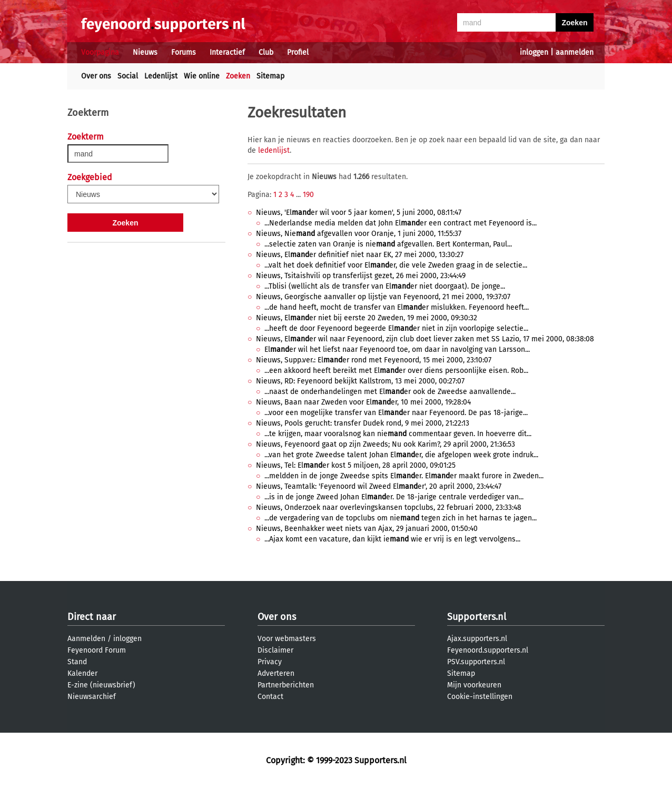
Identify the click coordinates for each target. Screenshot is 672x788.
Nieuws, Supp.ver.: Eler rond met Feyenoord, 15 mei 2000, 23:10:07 (374, 360)
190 (308, 195)
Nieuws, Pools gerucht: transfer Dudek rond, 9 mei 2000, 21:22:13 (363, 423)
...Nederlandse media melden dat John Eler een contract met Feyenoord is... (401, 223)
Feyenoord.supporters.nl (488, 650)
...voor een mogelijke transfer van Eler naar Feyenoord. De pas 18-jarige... (396, 413)
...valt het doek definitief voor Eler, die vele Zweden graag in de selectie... (396, 265)
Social (128, 76)
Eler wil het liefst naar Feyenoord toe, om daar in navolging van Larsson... (397, 349)
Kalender (82, 673)
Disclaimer (275, 650)
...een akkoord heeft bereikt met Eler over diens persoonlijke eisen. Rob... (396, 371)
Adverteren (276, 673)
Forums (184, 52)
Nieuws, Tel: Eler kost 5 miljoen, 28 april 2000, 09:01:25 (356, 465)
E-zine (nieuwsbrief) (101, 685)
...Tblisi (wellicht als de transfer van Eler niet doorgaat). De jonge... (385, 286)
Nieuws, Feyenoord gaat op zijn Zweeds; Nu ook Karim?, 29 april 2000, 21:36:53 (386, 444)
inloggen (534, 52)
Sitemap (270, 76)
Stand (77, 662)
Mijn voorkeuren (474, 685)
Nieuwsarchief (92, 697)
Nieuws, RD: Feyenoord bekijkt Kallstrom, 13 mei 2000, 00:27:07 (360, 381)
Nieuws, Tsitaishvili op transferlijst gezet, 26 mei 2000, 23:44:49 (361, 276)
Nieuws (145, 52)
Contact (270, 697)
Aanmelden (86, 639)
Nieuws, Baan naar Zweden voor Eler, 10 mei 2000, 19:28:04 (363, 402)
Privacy (270, 662)
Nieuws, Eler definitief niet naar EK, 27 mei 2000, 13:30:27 (360, 255)
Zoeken (238, 76)
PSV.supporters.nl (476, 662)
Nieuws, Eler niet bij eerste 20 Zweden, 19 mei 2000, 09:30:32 (367, 318)
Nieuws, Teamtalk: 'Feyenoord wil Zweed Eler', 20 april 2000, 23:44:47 (379, 486)
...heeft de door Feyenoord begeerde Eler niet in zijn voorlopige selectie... (396, 328)
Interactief (227, 52)
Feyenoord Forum (97, 650)
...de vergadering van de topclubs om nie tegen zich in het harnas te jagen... (401, 518)
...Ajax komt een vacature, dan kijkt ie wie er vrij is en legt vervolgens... (392, 539)
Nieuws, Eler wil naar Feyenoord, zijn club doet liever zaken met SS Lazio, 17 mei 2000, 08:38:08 (425, 339)
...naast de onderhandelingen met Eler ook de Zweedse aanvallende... (390, 392)
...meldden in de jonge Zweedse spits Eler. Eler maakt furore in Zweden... (404, 476)
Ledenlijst (161, 76)
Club (266, 52)
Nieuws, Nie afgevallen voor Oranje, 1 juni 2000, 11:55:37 (359, 234)
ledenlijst (274, 150)
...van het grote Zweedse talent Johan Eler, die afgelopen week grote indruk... (401, 455)
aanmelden (575, 52)
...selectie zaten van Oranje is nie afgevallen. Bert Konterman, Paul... (388, 244)
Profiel (298, 52)
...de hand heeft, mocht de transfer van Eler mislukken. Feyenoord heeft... (397, 307)
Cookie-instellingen (480, 697)
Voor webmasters (287, 639)
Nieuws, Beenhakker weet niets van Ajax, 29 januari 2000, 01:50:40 (367, 529)
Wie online (202, 76)
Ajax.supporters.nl (477, 639)
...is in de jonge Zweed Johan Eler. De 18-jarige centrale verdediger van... (394, 497)
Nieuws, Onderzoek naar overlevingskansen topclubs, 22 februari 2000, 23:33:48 (389, 508)
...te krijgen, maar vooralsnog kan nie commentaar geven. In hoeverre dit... (398, 434)
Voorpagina (100, 52)
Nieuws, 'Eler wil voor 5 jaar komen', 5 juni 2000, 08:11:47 (359, 213)
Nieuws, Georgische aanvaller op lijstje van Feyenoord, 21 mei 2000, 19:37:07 (383, 297)
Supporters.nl (477, 617)
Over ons (96, 76)
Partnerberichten (286, 685)
